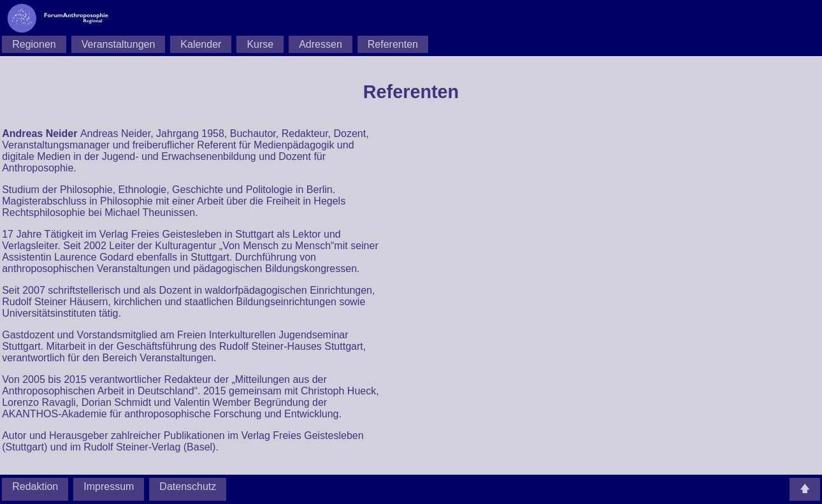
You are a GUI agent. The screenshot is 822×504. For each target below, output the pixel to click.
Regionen (34, 44)
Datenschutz (188, 486)
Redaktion (35, 486)
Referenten (393, 44)
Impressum (109, 486)
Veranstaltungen (119, 44)
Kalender (201, 44)
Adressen (321, 44)
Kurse (260, 44)
